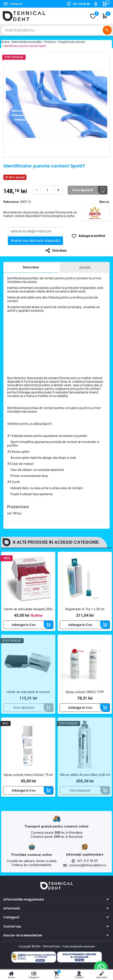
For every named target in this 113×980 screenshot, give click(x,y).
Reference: (11, 202)
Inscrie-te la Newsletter (23, 935)
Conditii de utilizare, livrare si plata (32, 861)
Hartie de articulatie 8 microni (28, 692)
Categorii (11, 917)
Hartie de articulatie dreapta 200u (28, 609)
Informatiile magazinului (24, 899)
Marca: (104, 202)
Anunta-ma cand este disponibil (35, 241)
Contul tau (12, 926)
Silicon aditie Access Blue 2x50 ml (85, 775)
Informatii (12, 908)
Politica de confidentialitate (32, 865)
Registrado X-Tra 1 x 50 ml (85, 609)
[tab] (31, 267)
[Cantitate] (47, 190)
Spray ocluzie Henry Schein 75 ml (28, 775)
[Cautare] (56, 30)
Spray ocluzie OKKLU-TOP (85, 692)
